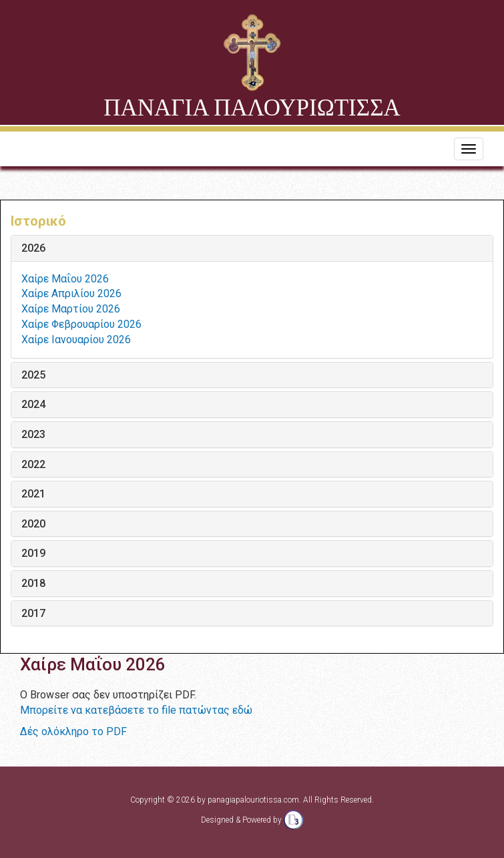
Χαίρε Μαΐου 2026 (65, 279)
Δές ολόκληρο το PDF (73, 731)
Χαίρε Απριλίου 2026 (71, 293)
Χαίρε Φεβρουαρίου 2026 (81, 324)
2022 (33, 465)
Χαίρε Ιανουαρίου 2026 (76, 340)
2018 (33, 584)
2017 (33, 614)
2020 (33, 524)
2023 (33, 435)
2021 (33, 494)
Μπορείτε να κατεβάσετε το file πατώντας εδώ (136, 710)
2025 (33, 375)
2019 (33, 554)
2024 (33, 405)
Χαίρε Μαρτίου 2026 (71, 309)
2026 (33, 248)
